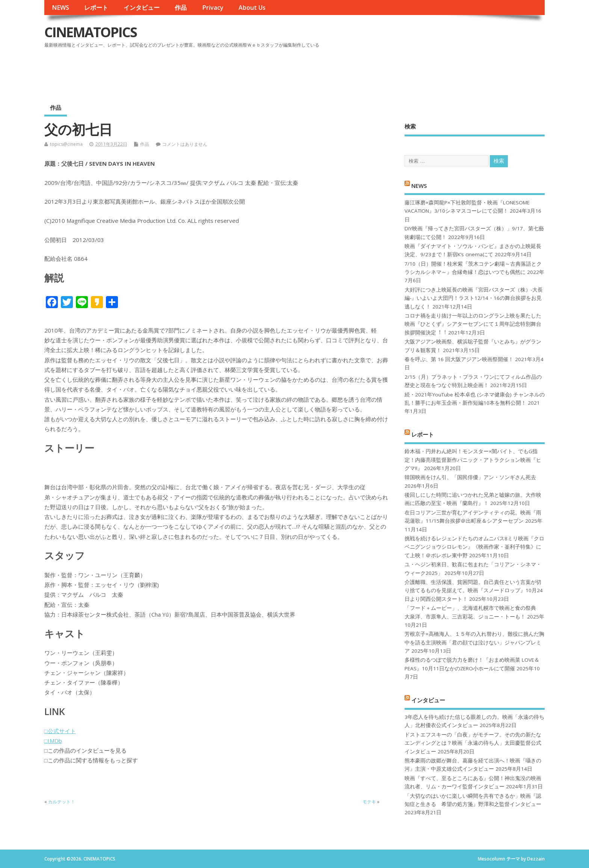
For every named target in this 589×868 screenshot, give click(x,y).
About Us (252, 8)
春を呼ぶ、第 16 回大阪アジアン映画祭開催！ (459, 359)
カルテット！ (62, 802)
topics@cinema (66, 144)
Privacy (213, 8)
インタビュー (142, 8)
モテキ (369, 802)
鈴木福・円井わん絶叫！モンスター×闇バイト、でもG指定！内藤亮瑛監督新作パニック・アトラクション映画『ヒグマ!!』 (473, 460)
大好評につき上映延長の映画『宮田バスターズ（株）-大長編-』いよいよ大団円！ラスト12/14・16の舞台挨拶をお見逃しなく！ (474, 298)
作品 (181, 8)
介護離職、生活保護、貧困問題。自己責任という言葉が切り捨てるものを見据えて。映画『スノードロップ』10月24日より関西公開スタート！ (474, 591)
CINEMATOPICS (91, 32)
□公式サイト (60, 731)
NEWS (60, 8)
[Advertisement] (402, 71)
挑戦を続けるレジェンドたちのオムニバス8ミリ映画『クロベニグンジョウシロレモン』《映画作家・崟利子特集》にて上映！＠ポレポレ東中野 (474, 547)
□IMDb (53, 741)
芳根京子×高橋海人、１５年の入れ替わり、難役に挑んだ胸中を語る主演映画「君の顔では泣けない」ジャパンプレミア (474, 642)
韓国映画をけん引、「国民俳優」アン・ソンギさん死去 (470, 477)
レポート (96, 8)
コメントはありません (185, 144)
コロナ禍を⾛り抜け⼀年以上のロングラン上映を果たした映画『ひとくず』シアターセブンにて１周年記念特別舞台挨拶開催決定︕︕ (473, 324)
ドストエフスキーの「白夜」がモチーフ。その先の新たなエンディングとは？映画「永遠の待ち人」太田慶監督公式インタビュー (473, 743)
